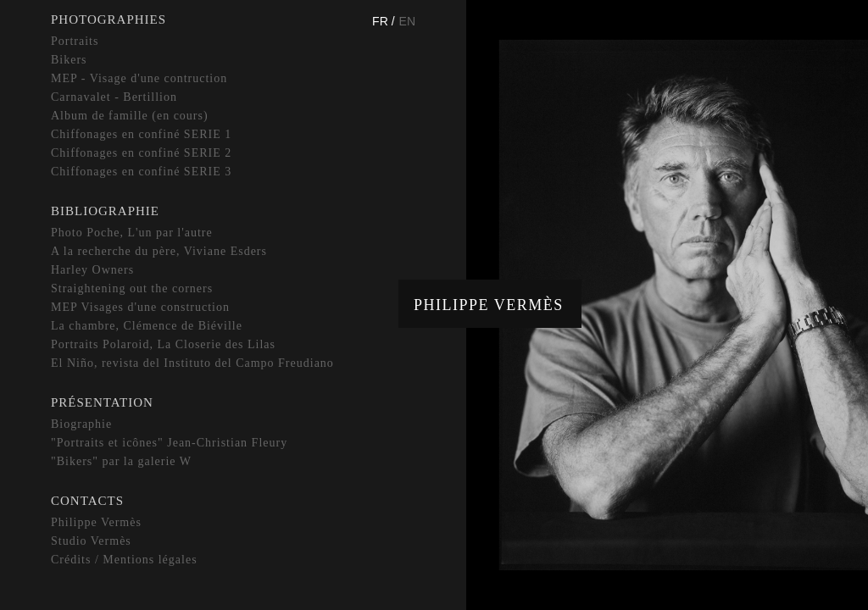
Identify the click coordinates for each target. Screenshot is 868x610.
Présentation (102, 402)
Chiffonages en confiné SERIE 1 (141, 134)
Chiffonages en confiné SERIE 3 (141, 172)
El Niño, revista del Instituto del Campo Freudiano (192, 363)
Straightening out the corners (132, 288)
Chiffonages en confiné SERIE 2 (141, 153)
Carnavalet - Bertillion (114, 97)
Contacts (87, 501)
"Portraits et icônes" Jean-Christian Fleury (169, 443)
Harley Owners (92, 270)
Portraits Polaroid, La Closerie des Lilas (163, 344)
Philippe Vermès (489, 305)
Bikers (69, 60)
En (407, 21)
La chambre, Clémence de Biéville (147, 326)
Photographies (108, 19)
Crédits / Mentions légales (124, 560)
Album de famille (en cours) (130, 116)
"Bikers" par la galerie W (121, 461)
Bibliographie (105, 211)
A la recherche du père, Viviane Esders (159, 251)
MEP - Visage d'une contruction (139, 78)
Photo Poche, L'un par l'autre (132, 233)
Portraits (75, 41)
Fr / (383, 21)
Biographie (81, 424)
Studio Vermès (91, 541)
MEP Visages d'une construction (140, 307)
